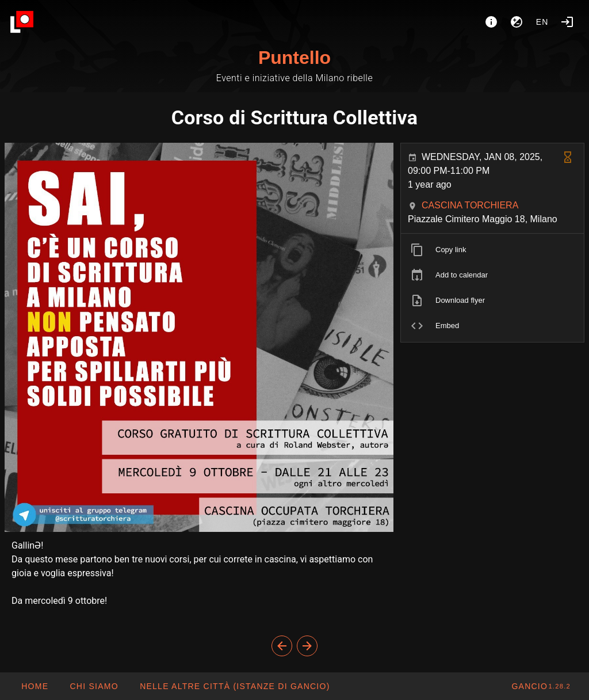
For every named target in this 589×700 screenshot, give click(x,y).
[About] (491, 22)
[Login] (567, 22)
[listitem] (492, 250)
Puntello (294, 58)
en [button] (542, 22)
